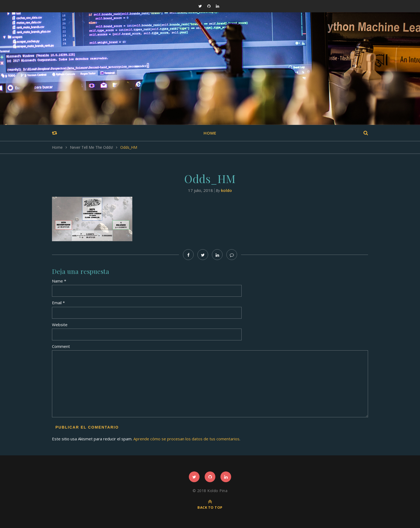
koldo (226, 190)
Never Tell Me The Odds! (91, 147)
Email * (58, 303)
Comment (61, 346)
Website (60, 325)
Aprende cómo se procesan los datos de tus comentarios (186, 439)
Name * (59, 281)
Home (210, 133)
